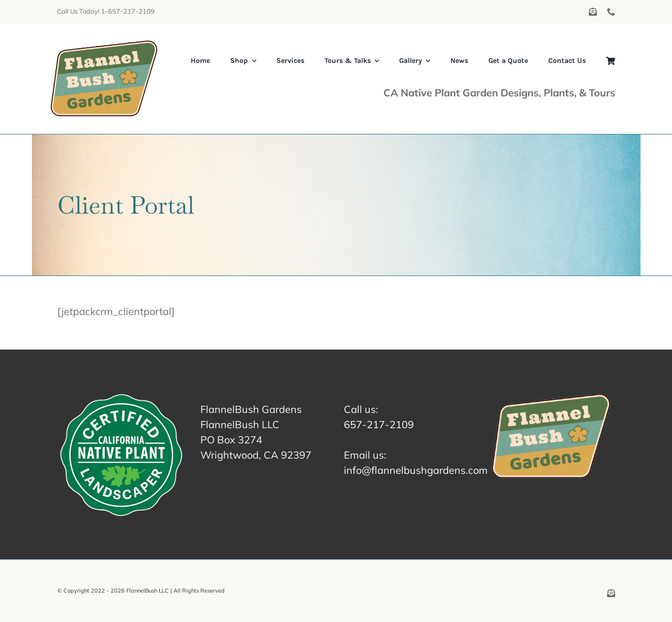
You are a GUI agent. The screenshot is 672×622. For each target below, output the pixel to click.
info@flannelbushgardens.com (416, 470)
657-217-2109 (379, 424)
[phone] (611, 12)
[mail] (593, 12)
